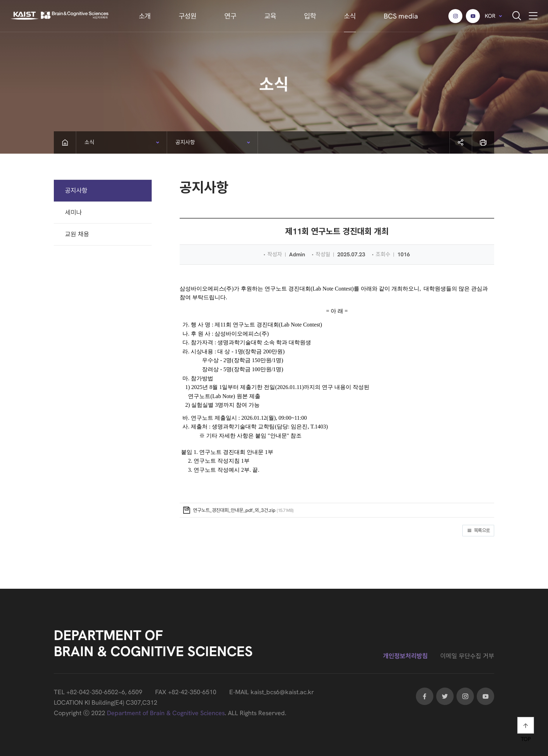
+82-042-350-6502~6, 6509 (104, 692)
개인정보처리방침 (405, 656)
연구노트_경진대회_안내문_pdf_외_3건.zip (234, 510)
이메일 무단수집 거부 (467, 656)
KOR (490, 16)
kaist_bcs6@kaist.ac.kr (282, 692)
